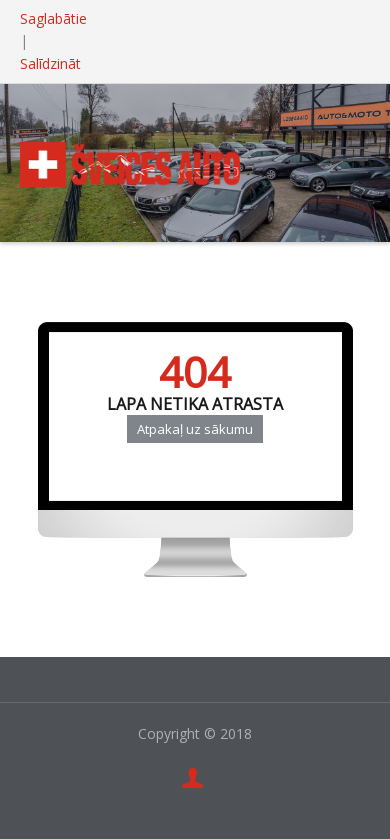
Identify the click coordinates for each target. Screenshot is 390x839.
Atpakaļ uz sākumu (195, 429)
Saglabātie (53, 18)
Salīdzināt (50, 63)
